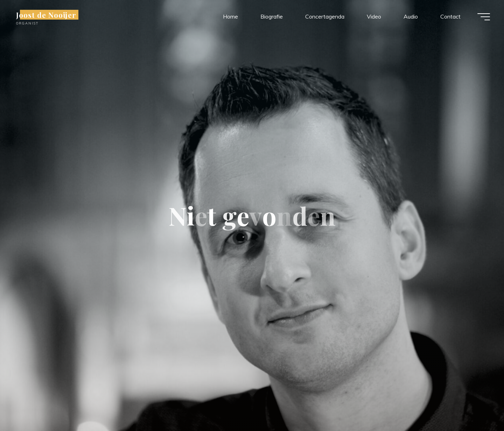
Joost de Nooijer (46, 15)
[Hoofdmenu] (484, 17)
